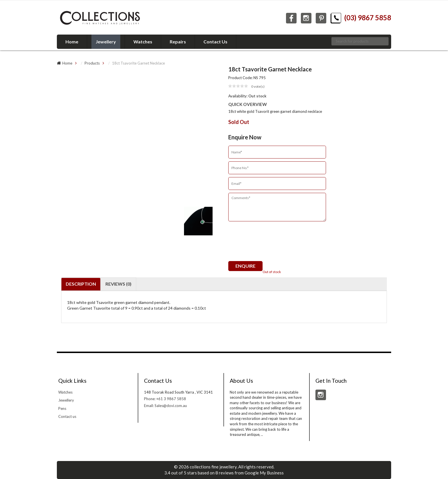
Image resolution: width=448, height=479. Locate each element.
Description (81, 284)
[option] (138, 74)
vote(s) (258, 86)
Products (92, 63)
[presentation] (272, 244)
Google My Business (264, 473)
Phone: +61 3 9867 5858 (165, 399)
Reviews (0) (118, 284)
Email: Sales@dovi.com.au (165, 406)
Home (67, 63)
